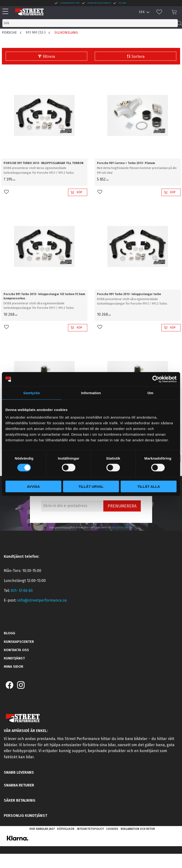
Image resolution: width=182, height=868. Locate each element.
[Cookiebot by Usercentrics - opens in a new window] (156, 379)
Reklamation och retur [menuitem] (138, 829)
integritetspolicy (122, 528)
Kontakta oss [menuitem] (16, 650)
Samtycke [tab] (32, 393)
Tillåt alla (149, 486)
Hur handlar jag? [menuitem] (42, 829)
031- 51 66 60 (22, 591)
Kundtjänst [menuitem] (14, 658)
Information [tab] (91, 393)
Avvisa (33, 486)
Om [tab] (150, 393)
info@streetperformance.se (42, 600)
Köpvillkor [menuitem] (66, 829)
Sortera (138, 57)
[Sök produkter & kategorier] (90, 23)
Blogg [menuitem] (9, 633)
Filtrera (49, 57)
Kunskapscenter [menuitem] (19, 642)
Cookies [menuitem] (112, 829)
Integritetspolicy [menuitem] (90, 829)
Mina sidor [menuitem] (14, 667)
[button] (7, 12)
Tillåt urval (91, 486)
